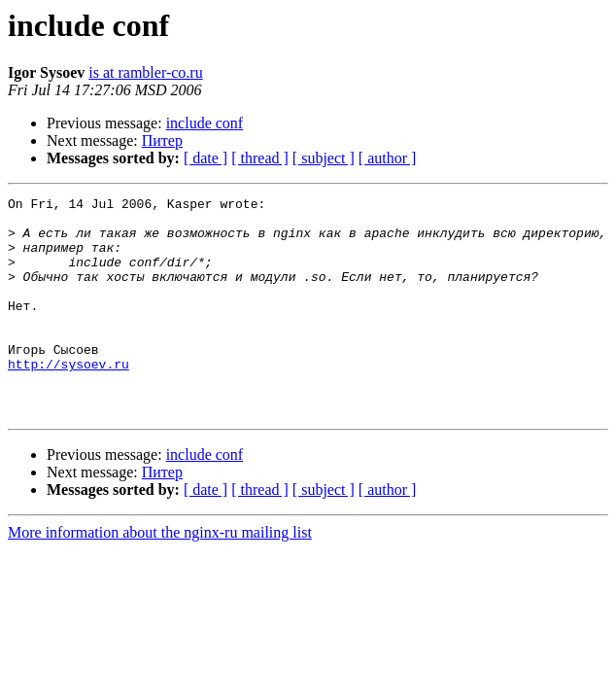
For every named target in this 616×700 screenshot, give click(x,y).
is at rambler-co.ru (145, 72)
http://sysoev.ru (68, 399)
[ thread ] (260, 158)
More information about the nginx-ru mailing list (160, 576)
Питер (162, 140)
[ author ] (388, 158)
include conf (205, 123)
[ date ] (205, 158)
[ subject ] (324, 158)
